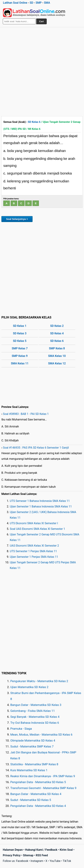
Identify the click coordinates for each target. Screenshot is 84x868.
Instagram (37, 861)
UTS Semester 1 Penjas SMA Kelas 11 (33, 551)
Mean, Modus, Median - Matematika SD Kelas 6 (41, 735)
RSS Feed (42, 855)
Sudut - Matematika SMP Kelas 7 (32, 746)
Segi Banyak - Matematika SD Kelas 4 (35, 717)
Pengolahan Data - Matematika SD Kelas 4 (38, 806)
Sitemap (28, 855)
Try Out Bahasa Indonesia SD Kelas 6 (35, 723)
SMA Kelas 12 (57, 363)
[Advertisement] (42, 71)
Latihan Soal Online (15, 3)
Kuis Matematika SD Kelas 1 (29, 770)
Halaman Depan (13, 850)
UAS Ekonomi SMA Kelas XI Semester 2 (34, 546)
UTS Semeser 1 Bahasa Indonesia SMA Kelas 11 (40, 501)
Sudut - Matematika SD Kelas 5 (31, 800)
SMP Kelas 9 (20, 356)
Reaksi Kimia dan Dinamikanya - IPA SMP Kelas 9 (43, 776)
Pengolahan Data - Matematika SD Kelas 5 (38, 782)
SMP (38, 3)
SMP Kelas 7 (20, 348)
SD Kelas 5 (20, 341)
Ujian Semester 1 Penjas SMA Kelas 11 (34, 557)
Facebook (22, 861)
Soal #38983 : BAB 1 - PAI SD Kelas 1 (26, 414)
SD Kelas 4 (57, 333)
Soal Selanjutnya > (17, 219)
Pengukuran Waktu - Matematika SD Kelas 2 (39, 681)
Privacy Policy (12, 855)
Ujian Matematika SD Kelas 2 (29, 687)
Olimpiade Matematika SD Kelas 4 (33, 740)
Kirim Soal (66, 850)
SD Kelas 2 (57, 326)
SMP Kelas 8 (57, 348)
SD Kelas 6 (34, 122)
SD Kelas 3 (20, 333)
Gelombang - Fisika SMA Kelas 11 (33, 711)
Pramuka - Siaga (21, 729)
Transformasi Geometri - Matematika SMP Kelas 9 (43, 788)
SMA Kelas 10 (57, 356)
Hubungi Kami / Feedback (41, 850)
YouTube (55, 861)
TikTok (67, 861)
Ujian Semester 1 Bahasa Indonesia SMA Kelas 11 (41, 506)
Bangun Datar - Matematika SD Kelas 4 (36, 794)
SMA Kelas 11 (20, 363)
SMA (47, 3)
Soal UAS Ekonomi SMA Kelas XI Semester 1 (37, 529)
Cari (41, 21)
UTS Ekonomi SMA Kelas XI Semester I (34, 523)
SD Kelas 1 (20, 326)
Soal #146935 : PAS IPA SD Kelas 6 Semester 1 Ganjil (36, 448)
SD (31, 3)
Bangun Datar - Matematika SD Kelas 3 (36, 705)
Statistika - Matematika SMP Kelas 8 (34, 764)
